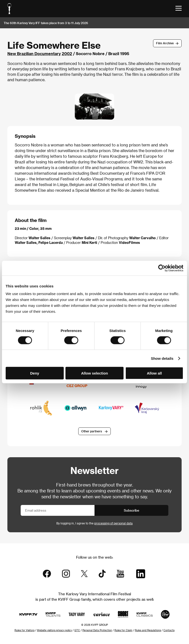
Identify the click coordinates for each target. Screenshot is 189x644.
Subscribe (132, 510)
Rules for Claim (123, 630)
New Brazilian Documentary (34, 54)
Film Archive (165, 43)
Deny (35, 373)
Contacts (169, 630)
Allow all (154, 373)
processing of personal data (113, 523)
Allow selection (94, 373)
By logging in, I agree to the (94, 523)
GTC (77, 630)
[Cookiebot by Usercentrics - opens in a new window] (162, 268)
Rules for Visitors (24, 630)
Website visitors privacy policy (54, 630)
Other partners (92, 431)
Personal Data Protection (97, 630)
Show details (162, 358)
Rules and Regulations (148, 630)
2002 (67, 54)
